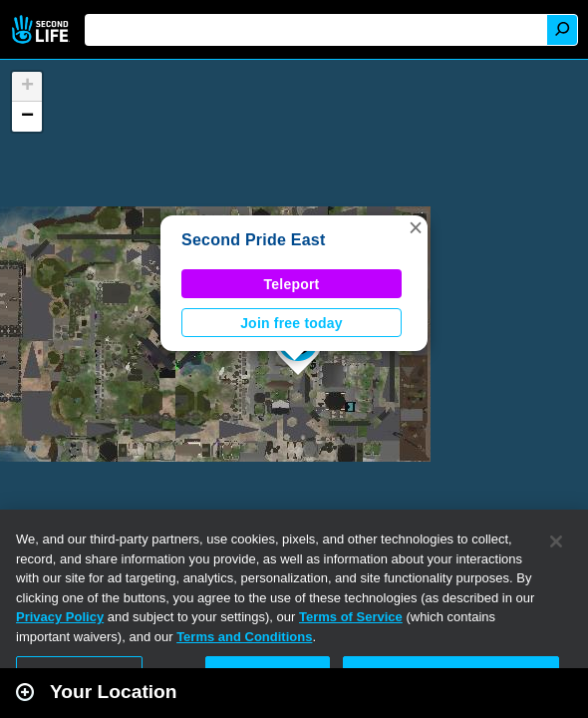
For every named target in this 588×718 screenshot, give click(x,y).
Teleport (292, 284)
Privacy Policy (60, 617)
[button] (416, 227)
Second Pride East (254, 240)
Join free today (292, 323)
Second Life (42, 29)
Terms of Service (351, 617)
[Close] (556, 541)
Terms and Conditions (244, 637)
